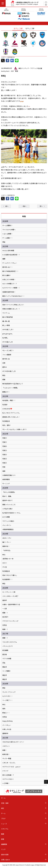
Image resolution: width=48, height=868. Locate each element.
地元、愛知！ (7, 425)
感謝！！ (5, 613)
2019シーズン (7, 538)
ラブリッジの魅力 (8, 521)
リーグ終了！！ (7, 700)
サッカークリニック (9, 692)
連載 (3, 839)
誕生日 (5, 667)
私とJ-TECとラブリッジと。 (12, 413)
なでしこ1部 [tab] (18, 28)
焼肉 (4, 709)
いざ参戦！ (6, 783)
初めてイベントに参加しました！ (13, 305)
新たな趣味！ (7, 275)
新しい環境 (6, 325)
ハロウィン (6, 746)
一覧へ (24, 206)
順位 (3, 808)
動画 (3, 834)
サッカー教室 (7, 758)
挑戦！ (5, 750)
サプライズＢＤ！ (8, 779)
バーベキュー (7, 725)
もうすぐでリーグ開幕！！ (11, 288)
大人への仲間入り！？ (10, 284)
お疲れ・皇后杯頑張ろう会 (11, 604)
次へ (41, 206)
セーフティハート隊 (9, 592)
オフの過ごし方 (7, 342)
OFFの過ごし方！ (8, 330)
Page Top (46, 782)
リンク (3, 849)
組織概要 (4, 844)
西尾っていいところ (9, 505)
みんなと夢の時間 (8, 251)
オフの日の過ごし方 (9, 371)
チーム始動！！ (7, 238)
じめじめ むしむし (9, 763)
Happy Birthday (8, 721)
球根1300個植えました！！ (11, 309)
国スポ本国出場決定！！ (10, 271)
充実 (4, 467)
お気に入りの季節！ (9, 280)
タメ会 (5, 567)
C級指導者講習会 (8, 529)
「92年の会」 (7, 550)
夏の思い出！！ (7, 267)
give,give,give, (7, 334)
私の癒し (5, 338)
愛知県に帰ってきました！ (11, 417)
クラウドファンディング (10, 621)
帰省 (4, 242)
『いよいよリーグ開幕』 (10, 388)
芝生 (4, 663)
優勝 (4, 259)
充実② (5, 463)
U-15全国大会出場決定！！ (11, 255)
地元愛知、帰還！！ (9, 400)
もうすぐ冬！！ (7, 696)
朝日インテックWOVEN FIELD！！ (13, 296)
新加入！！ (6, 713)
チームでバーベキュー (10, 263)
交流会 (5, 625)
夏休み (5, 367)
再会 (4, 375)
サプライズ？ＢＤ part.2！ (12, 767)
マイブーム (6, 313)
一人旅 (5, 609)
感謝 (4, 380)
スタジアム (5, 829)
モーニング (6, 484)
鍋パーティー (7, 542)
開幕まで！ (6, 392)
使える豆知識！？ (8, 775)
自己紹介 (5, 617)
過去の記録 (5, 855)
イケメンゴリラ (7, 646)
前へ (7, 206)
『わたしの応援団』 (9, 492)
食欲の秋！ (6, 546)
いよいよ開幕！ (7, 234)
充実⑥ (5, 446)
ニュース (4, 824)
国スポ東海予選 (7, 317)
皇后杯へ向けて (7, 500)
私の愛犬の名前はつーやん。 (12, 513)
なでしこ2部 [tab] (30, 28)
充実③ (5, 459)
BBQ (4, 555)
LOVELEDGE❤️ (7, 409)
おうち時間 (6, 517)
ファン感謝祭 (7, 355)
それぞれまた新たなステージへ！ (13, 742)
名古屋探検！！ (7, 579)
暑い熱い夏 (6, 321)
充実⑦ (5, 438)
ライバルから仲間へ (9, 230)
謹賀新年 (5, 733)
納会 (4, 584)
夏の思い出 (6, 359)
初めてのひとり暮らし (10, 575)
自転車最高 (6, 479)
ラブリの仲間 (7, 659)
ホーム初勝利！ (7, 226)
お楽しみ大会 (7, 729)
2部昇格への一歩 (8, 559)
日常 (4, 363)
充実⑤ (5, 450)
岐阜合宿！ (6, 754)
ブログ (3, 819)
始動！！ (5, 629)
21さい (5, 563)
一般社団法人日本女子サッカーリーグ (25, 4)
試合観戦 (5, 650)
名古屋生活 (6, 421)
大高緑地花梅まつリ (9, 475)
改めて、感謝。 (7, 496)
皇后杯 (5, 600)
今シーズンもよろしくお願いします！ (15, 429)
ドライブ (5, 771)
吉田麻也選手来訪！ (9, 292)
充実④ (5, 455)
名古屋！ (5, 405)
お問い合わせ (6, 860)
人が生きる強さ (7, 509)
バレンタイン (7, 525)
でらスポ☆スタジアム (10, 642)
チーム (3, 813)
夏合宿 (5, 654)
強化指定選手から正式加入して (13, 384)
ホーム (3, 798)
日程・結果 (5, 803)
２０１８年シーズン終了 (10, 596)
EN (46, 5)
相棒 (4, 471)
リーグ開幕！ (7, 671)
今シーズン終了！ (8, 351)
